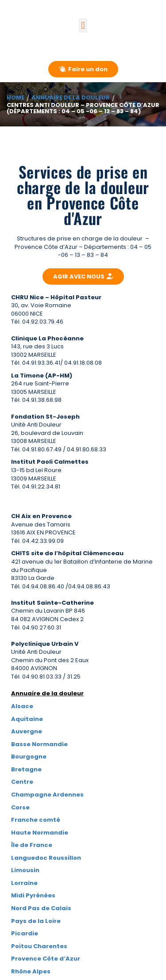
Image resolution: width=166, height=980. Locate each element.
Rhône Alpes (31, 971)
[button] (83, 25)
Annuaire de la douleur (71, 97)
